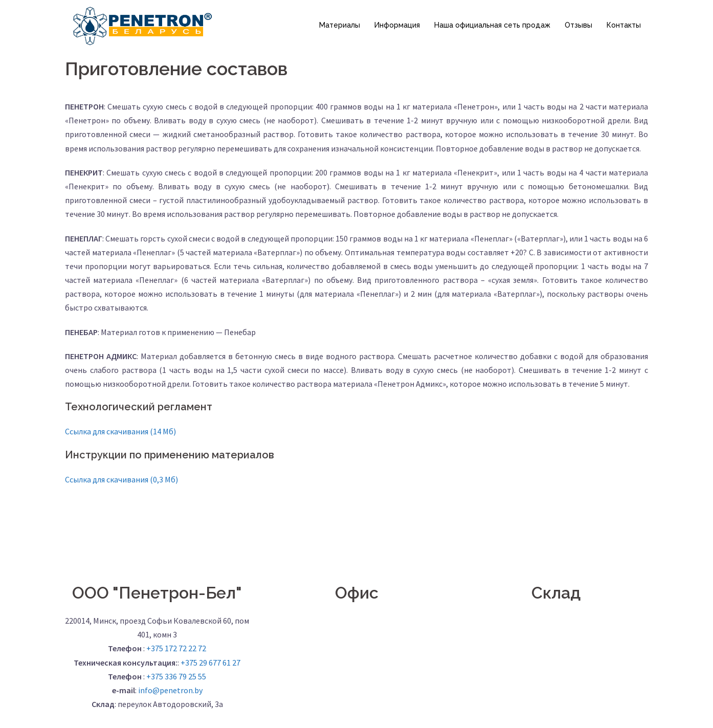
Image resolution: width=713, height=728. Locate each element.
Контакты (624, 25)
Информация (397, 25)
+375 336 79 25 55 (176, 676)
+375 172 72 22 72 (176, 648)
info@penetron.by (170, 690)
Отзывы (578, 25)
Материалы (340, 25)
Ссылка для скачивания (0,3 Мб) (121, 479)
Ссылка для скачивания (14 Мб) (120, 431)
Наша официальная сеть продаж (492, 25)
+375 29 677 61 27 (210, 663)
